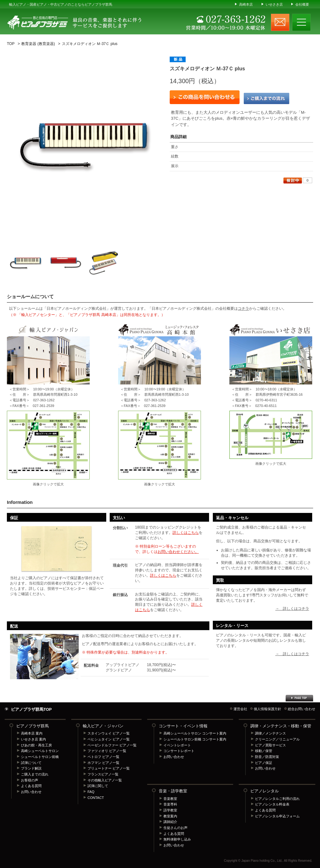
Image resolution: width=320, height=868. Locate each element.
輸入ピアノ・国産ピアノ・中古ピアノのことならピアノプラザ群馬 (61, 4)
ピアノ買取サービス (270, 745)
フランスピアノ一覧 (103, 774)
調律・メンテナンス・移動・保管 (281, 726)
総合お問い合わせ (302, 709)
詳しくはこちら (186, 533)
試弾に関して (98, 786)
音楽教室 (170, 799)
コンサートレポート (179, 751)
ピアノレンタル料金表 (272, 804)
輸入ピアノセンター (48, 445)
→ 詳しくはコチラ (292, 609)
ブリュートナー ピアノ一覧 (109, 768)
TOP (11, 44)
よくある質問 (31, 786)
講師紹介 (170, 822)
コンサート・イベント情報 (183, 726)
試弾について (31, 763)
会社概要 (302, 4)
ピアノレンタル (265, 791)
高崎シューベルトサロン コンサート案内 (195, 733)
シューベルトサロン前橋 (40, 757)
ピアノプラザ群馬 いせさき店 (271, 435)
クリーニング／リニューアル (277, 739)
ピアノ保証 (264, 763)
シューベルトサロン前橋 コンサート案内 (195, 739)
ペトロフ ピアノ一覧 (103, 757)
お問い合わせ (31, 792)
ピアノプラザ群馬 (32, 726)
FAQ (91, 792)
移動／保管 (264, 751)
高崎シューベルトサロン (40, 751)
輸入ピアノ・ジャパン (103, 726)
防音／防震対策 (267, 757)
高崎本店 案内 (32, 733)
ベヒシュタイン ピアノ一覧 (109, 739)
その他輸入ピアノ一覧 (105, 780)
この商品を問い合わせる (205, 97)
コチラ (243, 309)
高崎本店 (246, 4)
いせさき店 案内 (33, 739)
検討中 (293, 181)
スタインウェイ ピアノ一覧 (109, 733)
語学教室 (170, 810)
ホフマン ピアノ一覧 (103, 763)
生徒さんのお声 (175, 828)
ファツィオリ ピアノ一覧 (107, 751)
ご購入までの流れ (267, 98)
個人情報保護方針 (267, 709)
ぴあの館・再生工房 (36, 745)
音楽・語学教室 (173, 791)
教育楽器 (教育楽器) (38, 44)
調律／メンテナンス (270, 733)
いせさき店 (274, 4)
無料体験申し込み (177, 839)
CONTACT (96, 798)
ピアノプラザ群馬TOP (31, 709)
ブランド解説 (31, 768)
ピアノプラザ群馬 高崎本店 (160, 445)
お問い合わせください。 (178, 552)
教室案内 (170, 816)
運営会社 (240, 709)
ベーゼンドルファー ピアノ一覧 (112, 745)
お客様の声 (30, 780)
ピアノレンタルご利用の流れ (277, 799)
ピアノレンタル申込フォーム (277, 816)
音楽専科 (170, 804)
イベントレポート (177, 745)
